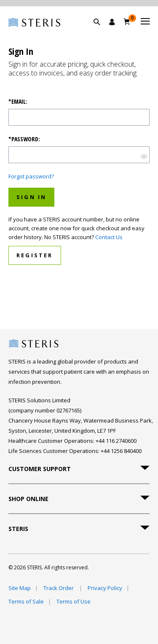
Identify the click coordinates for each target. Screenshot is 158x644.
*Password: (24, 139)
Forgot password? (31, 176)
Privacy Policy (105, 588)
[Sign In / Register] (112, 22)
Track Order (59, 588)
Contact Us (109, 237)
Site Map (20, 588)
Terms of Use (74, 601)
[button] (101, 32)
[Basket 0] (127, 22)
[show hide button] (144, 156)
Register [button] (35, 255)
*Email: (18, 102)
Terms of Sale (26, 601)
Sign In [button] (31, 197)
